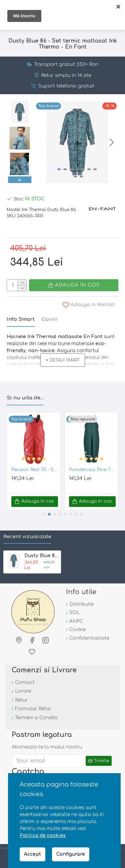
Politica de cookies (43, 836)
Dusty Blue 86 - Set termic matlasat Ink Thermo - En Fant (41, 556)
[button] (112, 142)
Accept (32, 854)
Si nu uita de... (25, 398)
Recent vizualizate (27, 537)
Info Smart (21, 319)
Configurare (71, 854)
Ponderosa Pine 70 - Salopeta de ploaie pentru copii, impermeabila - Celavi (93, 470)
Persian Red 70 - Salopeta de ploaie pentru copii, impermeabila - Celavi (35, 470)
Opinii (49, 319)
